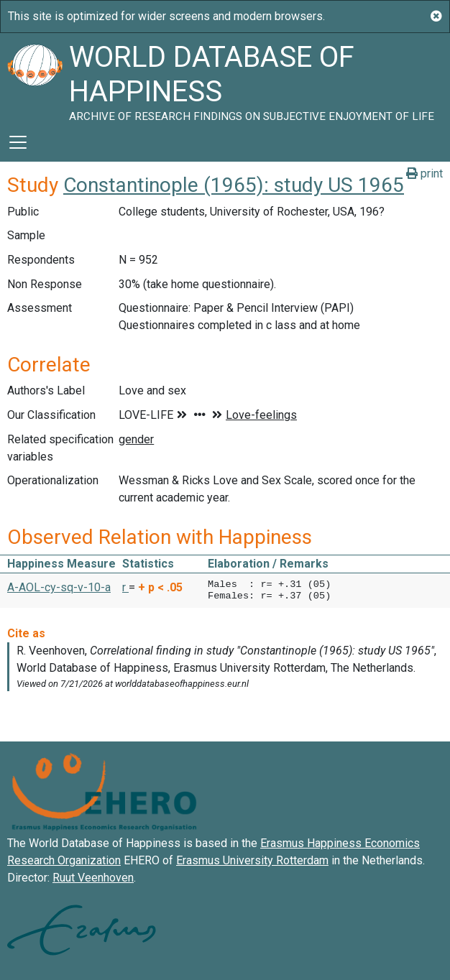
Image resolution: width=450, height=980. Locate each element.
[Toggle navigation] (18, 142)
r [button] (125, 587)
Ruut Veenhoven (93, 878)
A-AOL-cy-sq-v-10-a (59, 587)
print (424, 174)
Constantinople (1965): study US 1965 (234, 185)
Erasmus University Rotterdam (252, 860)
